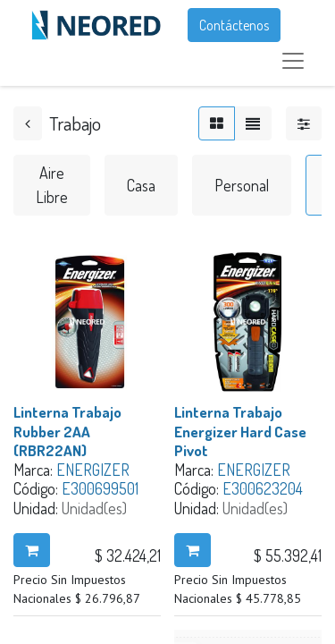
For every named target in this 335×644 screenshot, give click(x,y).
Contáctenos (234, 25)
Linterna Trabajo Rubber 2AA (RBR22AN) (67, 431)
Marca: (35, 470)
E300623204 (263, 488)
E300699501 (100, 488)
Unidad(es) (94, 508)
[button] (32, 550)
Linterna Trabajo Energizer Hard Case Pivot (240, 431)
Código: (38, 488)
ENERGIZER (93, 470)
